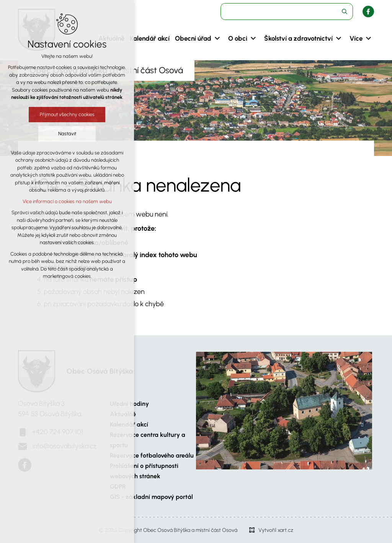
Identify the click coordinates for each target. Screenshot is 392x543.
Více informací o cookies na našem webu (66, 201)
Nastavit (66, 134)
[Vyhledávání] (345, 11)
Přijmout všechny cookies (66, 114)
